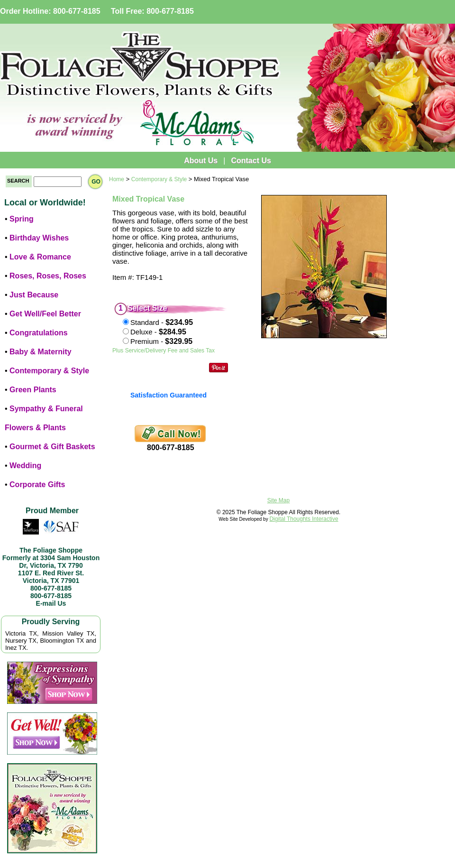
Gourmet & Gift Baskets (52, 447)
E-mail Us (51, 603)
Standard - (162, 322)
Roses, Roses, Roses (48, 276)
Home (117, 179)
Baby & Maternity (41, 352)
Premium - (161, 341)
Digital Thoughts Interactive (304, 519)
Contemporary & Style (49, 371)
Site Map (278, 500)
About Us (201, 161)
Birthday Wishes (39, 238)
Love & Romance (40, 257)
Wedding (25, 466)
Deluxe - (158, 332)
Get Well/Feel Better (45, 314)
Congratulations (39, 333)
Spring (22, 219)
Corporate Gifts (37, 485)
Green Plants (33, 390)
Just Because (34, 295)
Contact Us (251, 161)
